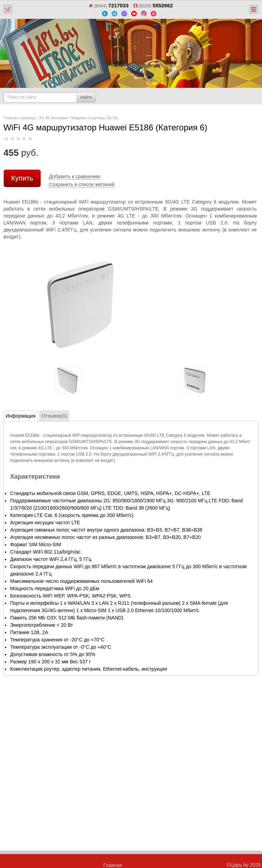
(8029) (153, 6)
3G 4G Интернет (54, 118)
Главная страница (20, 118)
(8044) (109, 6)
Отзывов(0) (54, 416)
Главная (113, 865)
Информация (21, 416)
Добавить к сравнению (74, 176)
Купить (22, 178)
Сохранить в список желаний (82, 184)
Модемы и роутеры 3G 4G (95, 118)
